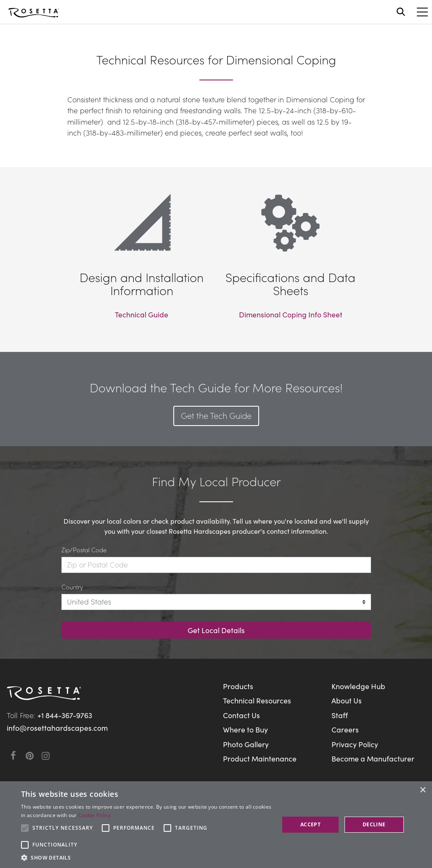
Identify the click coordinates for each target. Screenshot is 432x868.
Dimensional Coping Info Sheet (291, 314)
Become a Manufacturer (373, 758)
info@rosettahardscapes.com (57, 728)
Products (238, 686)
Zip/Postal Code (84, 550)
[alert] (216, 825)
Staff (340, 715)
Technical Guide (142, 314)
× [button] (423, 790)
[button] (146, 857)
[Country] (216, 602)
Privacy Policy (355, 744)
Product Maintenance (260, 758)
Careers (345, 729)
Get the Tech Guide (216, 415)
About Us (347, 700)
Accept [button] (310, 824)
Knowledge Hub (358, 686)
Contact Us (241, 715)
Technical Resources (257, 700)
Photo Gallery (246, 744)
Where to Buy (245, 729)
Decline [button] (374, 824)
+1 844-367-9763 (65, 715)
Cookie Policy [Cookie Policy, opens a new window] (94, 815)
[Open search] (401, 12)
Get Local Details (216, 630)
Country (72, 587)
